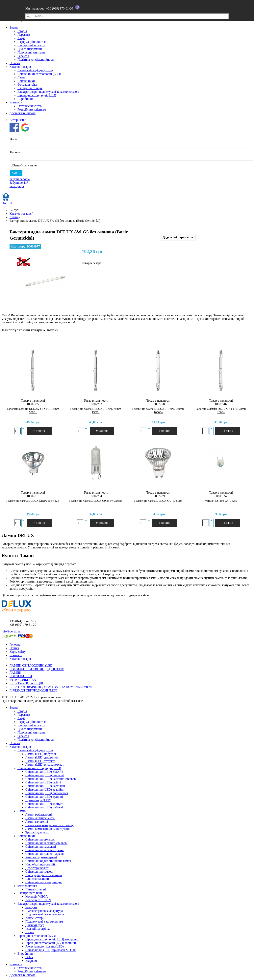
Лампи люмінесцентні (40, 818)
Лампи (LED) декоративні (43, 757)
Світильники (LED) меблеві (44, 807)
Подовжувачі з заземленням (44, 921)
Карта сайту (18, 652)
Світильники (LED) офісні (43, 782)
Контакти (16, 102)
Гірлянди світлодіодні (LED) (37, 95)
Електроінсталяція (30, 88)
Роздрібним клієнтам (32, 109)
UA (4, 203)
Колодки (31, 907)
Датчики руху (35, 925)
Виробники (25, 99)
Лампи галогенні (37, 822)
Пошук (14, 648)
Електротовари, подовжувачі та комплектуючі (48, 92)
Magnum (31, 961)
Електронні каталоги (31, 45)
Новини (15, 63)
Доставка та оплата (23, 113)
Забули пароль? (20, 179)
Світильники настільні (41, 847)
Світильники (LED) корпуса (44, 804)
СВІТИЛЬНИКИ (21, 676)
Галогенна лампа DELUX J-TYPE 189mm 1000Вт (158, 411)
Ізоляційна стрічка (38, 929)
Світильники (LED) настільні (45, 786)
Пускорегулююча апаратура (44, 911)
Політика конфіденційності (36, 60)
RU (10, 203)
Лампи (22, 77)
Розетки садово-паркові (41, 857)
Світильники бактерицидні (44, 882)
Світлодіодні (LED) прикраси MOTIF (51, 950)
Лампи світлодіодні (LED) (35, 70)
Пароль (15, 152)
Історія (22, 31)
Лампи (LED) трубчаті (40, 761)
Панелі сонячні (36, 889)
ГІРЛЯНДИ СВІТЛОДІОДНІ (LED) (33, 690)
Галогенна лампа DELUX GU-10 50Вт (158, 501)
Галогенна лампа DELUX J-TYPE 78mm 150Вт (96, 411)
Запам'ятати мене (23, 165)
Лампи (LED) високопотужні (45, 765)
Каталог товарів (20, 67)
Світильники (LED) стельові (45, 775)
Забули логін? (19, 183)
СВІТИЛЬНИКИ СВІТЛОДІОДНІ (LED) (37, 669)
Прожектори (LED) (38, 800)
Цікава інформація (30, 49)
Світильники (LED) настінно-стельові (51, 779)
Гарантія (23, 56)
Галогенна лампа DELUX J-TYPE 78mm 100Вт (221, 411)
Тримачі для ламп (37, 832)
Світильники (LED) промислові (47, 793)
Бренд (14, 27)
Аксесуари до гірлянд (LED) (45, 946)
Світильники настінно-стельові (46, 843)
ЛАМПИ (15, 673)
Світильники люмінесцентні (45, 850)
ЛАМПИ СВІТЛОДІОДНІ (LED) (32, 665)
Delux (29, 957)
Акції (21, 38)
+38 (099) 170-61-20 (60, 8)
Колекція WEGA (37, 896)
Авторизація (18, 120)
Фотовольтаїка (27, 85)
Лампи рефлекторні (39, 814)
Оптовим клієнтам (30, 106)
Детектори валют (37, 868)
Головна (15, 644)
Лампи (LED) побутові (41, 754)
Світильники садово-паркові (45, 854)
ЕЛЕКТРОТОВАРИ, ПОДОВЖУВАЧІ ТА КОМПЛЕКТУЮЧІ (51, 687)
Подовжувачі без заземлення (45, 914)
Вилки (30, 932)
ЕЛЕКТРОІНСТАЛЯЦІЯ (26, 683)
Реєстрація (17, 186)
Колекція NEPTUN (38, 900)
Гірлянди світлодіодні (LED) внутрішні (52, 939)
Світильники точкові (39, 872)
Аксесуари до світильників (44, 875)
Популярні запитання (32, 52)
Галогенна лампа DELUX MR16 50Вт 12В (33, 501)
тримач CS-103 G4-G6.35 (221, 501)
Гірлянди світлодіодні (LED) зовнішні (51, 943)
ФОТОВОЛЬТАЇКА (23, 680)
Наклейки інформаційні (41, 864)
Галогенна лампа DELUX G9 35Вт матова (96, 501)
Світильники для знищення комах (48, 861)
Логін (14, 139)
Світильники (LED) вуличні (44, 797)
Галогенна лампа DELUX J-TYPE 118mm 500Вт (33, 411)
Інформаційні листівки (33, 42)
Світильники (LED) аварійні (44, 789)
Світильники (26, 81)
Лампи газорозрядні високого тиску (49, 825)
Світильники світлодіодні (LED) (39, 74)
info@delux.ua (11, 631)
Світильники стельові (40, 839)
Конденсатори (35, 918)
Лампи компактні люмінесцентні (48, 829)
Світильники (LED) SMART (44, 772)
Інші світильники (37, 879)
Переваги (24, 35)
